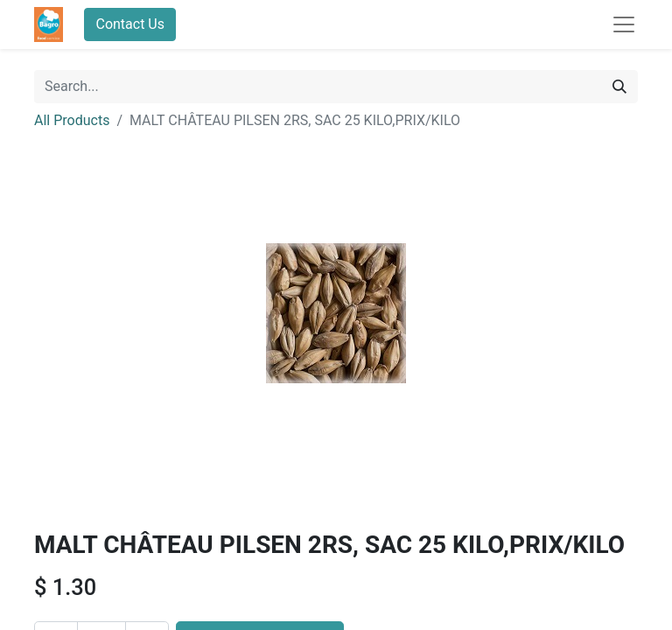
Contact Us (130, 24)
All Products (72, 120)
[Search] (619, 87)
